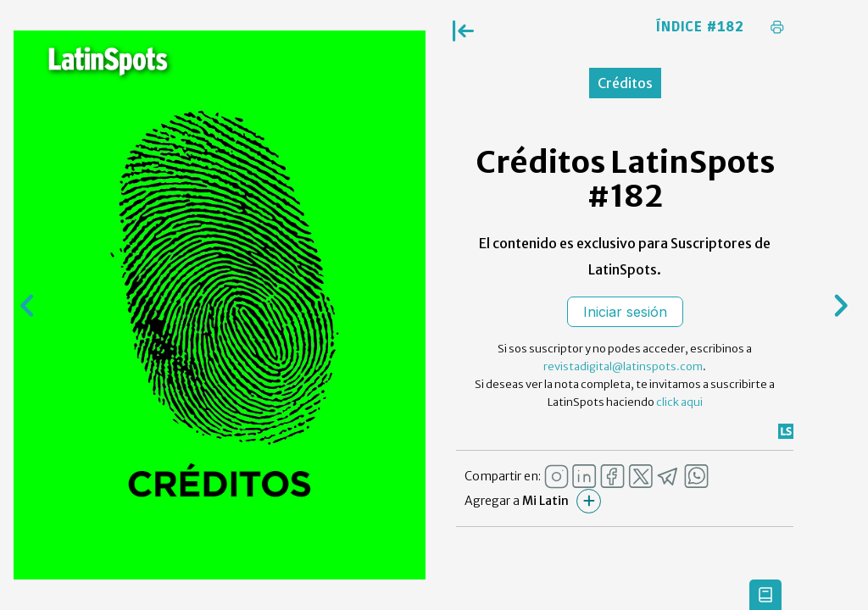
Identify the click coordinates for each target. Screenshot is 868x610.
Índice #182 (700, 27)
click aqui (679, 402)
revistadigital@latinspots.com (623, 366)
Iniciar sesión (625, 312)
